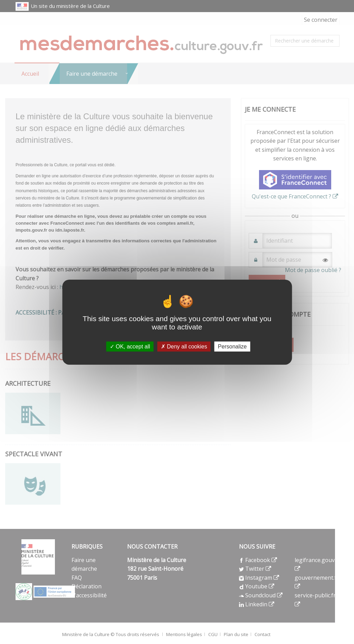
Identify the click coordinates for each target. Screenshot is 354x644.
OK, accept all (130, 346)
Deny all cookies (184, 346)
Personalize (232, 346)
